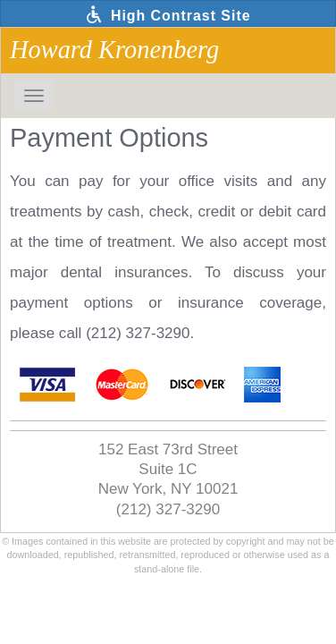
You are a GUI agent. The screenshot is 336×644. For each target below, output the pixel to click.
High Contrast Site (168, 14)
